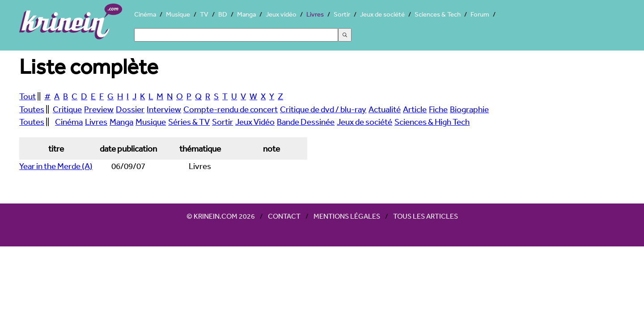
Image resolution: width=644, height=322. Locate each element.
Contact (284, 216)
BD (223, 14)
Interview (164, 109)
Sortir (342, 14)
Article (415, 109)
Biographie (469, 109)
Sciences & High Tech (432, 122)
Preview (99, 109)
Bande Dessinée (306, 122)
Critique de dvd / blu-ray (323, 109)
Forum (480, 14)
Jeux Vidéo (255, 122)
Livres (315, 14)
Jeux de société (382, 14)
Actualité (385, 109)
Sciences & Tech (438, 14)
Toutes (32, 109)
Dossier (130, 109)
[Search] (236, 35)
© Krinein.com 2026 (221, 216)
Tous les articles (426, 216)
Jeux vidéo (281, 14)
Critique (67, 109)
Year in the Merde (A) (56, 166)
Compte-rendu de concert (231, 109)
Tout (28, 96)
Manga (246, 14)
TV (204, 14)
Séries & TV (189, 122)
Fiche (438, 109)
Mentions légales (347, 216)
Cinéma (145, 14)
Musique (178, 14)
